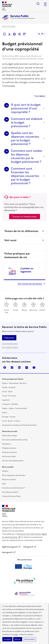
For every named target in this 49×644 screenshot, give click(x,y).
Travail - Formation (9, 396)
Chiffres (5, 471)
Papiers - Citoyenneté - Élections (14, 383)
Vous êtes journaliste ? (10, 492)
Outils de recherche (9, 452)
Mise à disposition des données (14, 475)
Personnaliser (30, 639)
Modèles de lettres (9, 448)
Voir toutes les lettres (10, 347)
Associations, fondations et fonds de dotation (19, 425)
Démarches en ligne (9, 436)
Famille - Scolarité (9, 387)
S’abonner (9, 338)
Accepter (7, 639)
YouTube (34, 368)
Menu (45, 6)
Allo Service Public (9, 457)
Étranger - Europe (9, 417)
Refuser (18, 639)
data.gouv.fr (9, 552)
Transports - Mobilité (10, 404)
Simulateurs (6, 444)
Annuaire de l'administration (13, 461)
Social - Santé (7, 392)
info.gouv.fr (30, 547)
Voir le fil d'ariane (9, 26)
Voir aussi (10, 240)
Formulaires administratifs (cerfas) (15, 440)
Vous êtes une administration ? (14, 488)
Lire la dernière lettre (10, 344)
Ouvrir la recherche (38, 4)
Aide (4, 484)
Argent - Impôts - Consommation (15, 408)
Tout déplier (40, 96)
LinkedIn (19, 368)
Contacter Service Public (11, 496)
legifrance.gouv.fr (11, 547)
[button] (24, 34)
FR (42, 34)
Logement (6, 400)
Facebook (5, 368)
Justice (5, 413)
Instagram (27, 368)
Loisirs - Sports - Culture (11, 421)
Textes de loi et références (21, 231)
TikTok (12, 368)
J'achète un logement (27, 270)
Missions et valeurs (9, 480)
